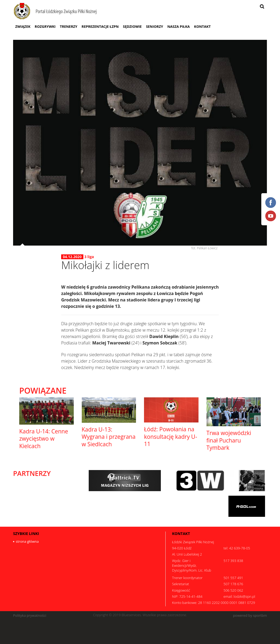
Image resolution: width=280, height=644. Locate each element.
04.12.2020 (72, 257)
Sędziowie (132, 26)
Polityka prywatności (30, 616)
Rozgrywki (45, 26)
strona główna (27, 541)
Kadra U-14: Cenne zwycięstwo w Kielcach (44, 439)
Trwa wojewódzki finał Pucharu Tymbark (229, 440)
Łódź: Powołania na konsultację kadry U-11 (171, 437)
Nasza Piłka (178, 26)
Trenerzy (69, 26)
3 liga (89, 257)
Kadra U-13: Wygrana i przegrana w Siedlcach (109, 437)
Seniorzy (154, 26)
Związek (23, 26)
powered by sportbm (250, 616)
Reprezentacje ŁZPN (100, 26)
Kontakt (202, 26)
